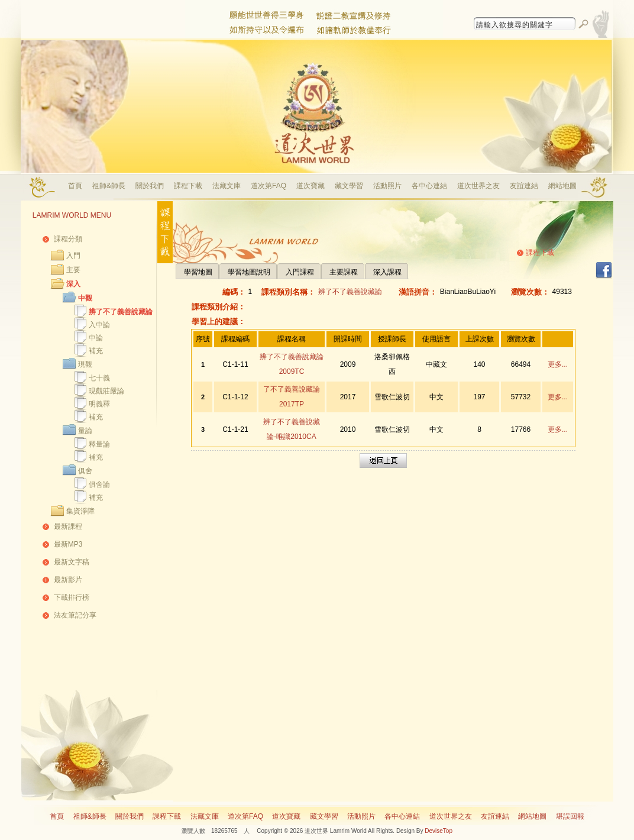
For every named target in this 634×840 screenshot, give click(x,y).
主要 (73, 270)
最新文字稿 (72, 562)
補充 (96, 351)
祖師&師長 (109, 186)
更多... (558, 364)
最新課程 (68, 526)
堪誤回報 (570, 816)
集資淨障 (80, 511)
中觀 (85, 298)
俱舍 (85, 471)
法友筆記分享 (75, 615)
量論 (85, 431)
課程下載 (188, 186)
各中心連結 (429, 186)
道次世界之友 (478, 186)
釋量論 (99, 444)
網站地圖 (562, 186)
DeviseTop (439, 831)
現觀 (85, 364)
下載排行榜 (72, 597)
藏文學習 (349, 186)
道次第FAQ (269, 186)
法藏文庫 (227, 186)
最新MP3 (68, 544)
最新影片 (68, 580)
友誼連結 (524, 186)
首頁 (75, 186)
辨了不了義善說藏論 (121, 312)
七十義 (99, 378)
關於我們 (150, 186)
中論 (96, 338)
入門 (73, 256)
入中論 (99, 325)
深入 (73, 284)
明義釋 (99, 404)
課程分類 (68, 239)
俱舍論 (99, 484)
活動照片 (387, 186)
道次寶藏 (310, 186)
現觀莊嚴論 (106, 391)
